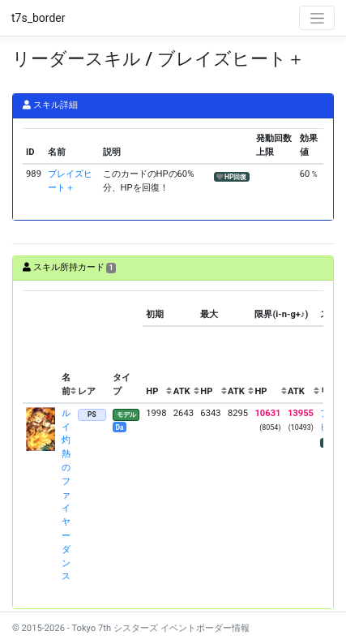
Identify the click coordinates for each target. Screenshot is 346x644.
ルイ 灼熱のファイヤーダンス (66, 495)
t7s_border (38, 18)
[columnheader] (41, 347)
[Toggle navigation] (317, 18)
